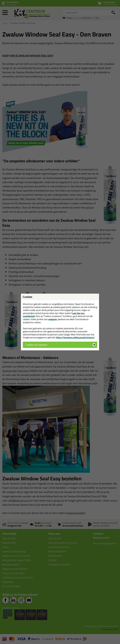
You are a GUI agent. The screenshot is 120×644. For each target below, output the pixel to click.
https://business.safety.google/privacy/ (75, 337)
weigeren (53, 319)
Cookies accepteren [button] (36, 345)
